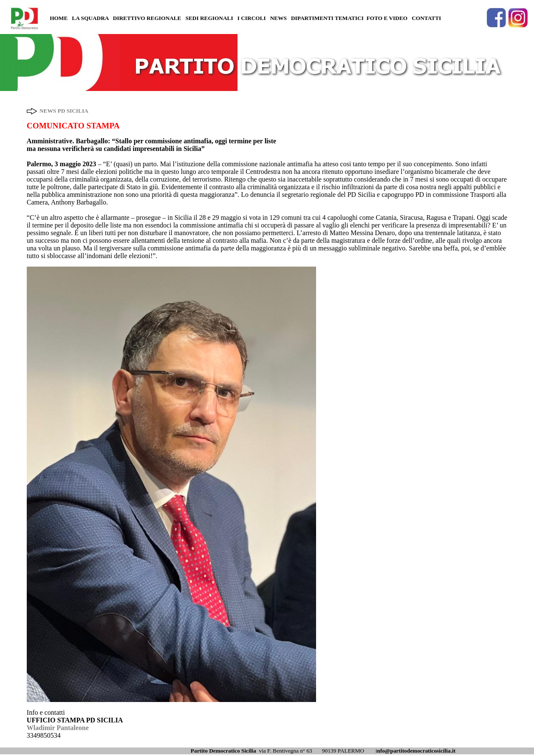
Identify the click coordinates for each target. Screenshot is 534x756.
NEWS (278, 18)
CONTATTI (426, 18)
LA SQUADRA (90, 18)
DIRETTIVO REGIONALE (147, 18)
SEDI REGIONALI (209, 18)
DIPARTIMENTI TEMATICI (327, 18)
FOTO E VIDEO (387, 18)
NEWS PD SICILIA (64, 111)
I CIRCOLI (252, 18)
